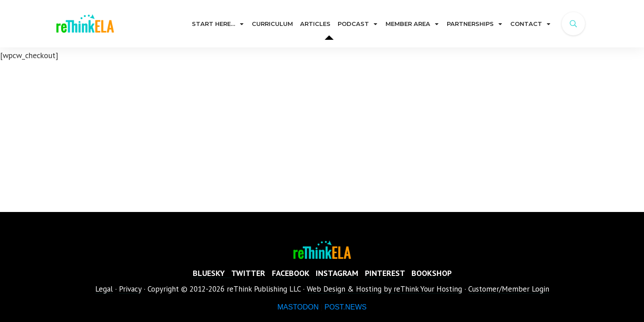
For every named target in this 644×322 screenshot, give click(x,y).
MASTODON (298, 307)
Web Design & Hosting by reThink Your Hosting (384, 289)
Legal (104, 289)
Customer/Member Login (509, 289)
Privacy (130, 289)
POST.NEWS (345, 307)
